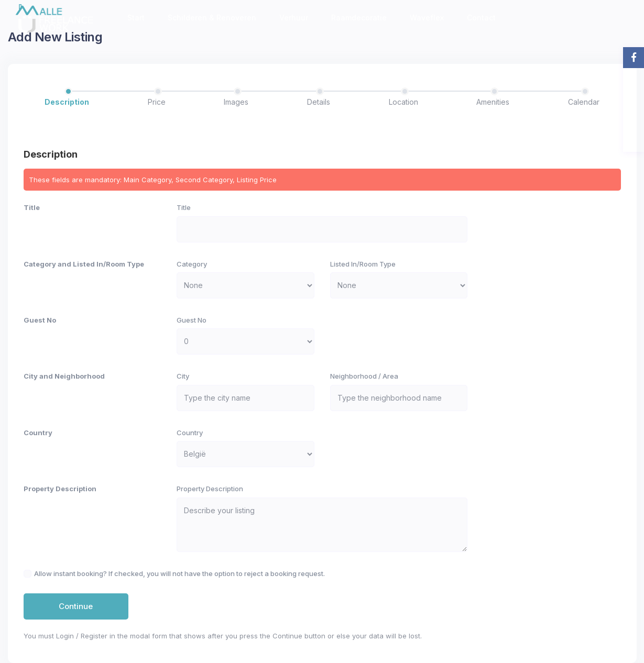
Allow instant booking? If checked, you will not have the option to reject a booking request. (179, 573)
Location (403, 102)
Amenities (493, 102)
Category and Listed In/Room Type (84, 264)
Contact (481, 18)
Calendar (584, 102)
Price (157, 102)
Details (319, 102)
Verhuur (294, 18)
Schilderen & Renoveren (212, 18)
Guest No (40, 320)
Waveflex (427, 18)
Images (236, 102)
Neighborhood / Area (364, 376)
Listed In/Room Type (363, 264)
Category (192, 264)
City (183, 376)
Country (38, 433)
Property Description (60, 489)
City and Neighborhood (64, 376)
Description (67, 102)
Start (136, 18)
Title (32, 207)
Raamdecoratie (359, 18)
